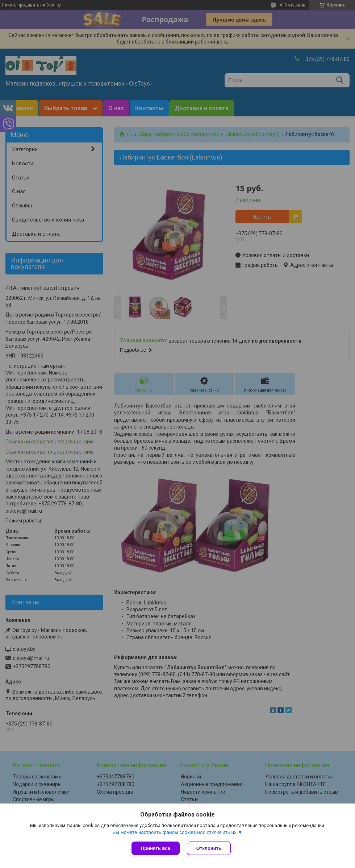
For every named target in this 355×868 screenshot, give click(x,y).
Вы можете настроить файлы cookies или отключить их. (175, 832)
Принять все (156, 848)
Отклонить (209, 848)
